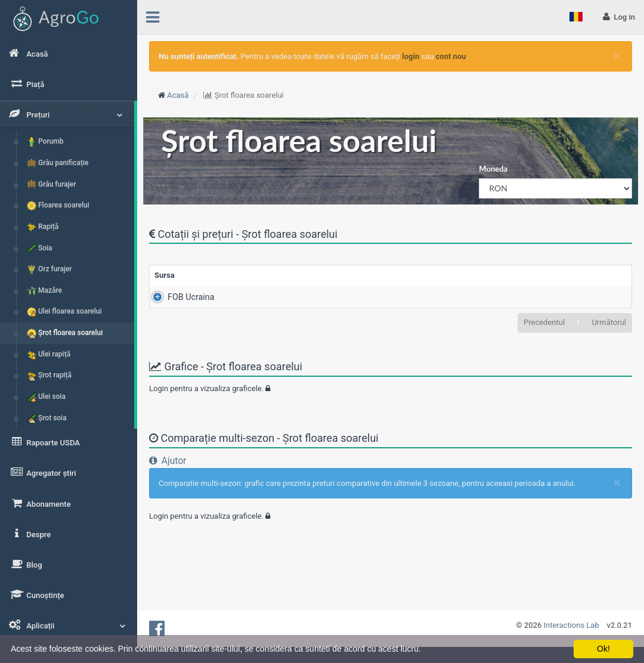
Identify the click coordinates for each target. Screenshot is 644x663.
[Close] (617, 56)
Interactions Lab (572, 625)
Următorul (609, 322)
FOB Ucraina (178, 297)
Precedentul (544, 322)
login (411, 56)
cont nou (451, 56)
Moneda (493, 169)
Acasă (178, 95)
